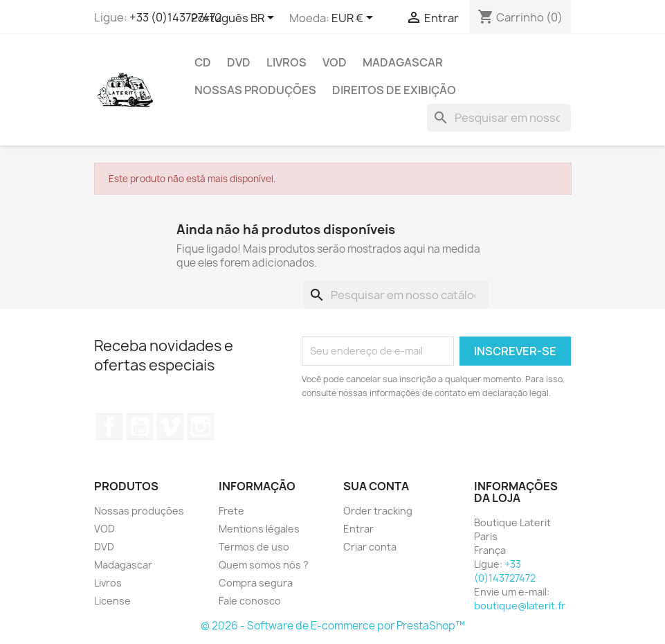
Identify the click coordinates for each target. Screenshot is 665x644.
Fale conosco (250, 601)
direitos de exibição (394, 90)
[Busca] (499, 118)
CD (203, 62)
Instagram (201, 427)
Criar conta (370, 547)
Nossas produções (255, 90)
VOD (335, 62)
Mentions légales (259, 529)
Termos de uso (254, 547)
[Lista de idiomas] (235, 19)
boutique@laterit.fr (520, 606)
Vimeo (170, 427)
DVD (239, 62)
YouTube (140, 427)
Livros (286, 62)
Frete (231, 511)
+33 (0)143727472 (176, 17)
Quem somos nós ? (264, 565)
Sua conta (376, 486)
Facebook (109, 427)
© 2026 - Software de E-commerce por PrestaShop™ (333, 626)
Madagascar (403, 62)
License (112, 601)
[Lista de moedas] (355, 19)
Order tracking (378, 511)
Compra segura (256, 583)
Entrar (358, 529)
